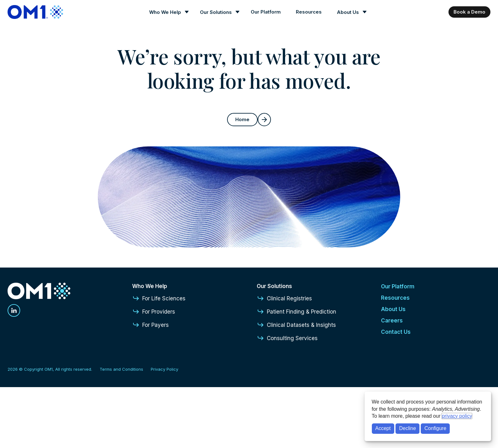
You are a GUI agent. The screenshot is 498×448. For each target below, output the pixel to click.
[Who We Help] (167, 12)
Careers (392, 321)
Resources (309, 12)
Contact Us (396, 332)
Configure (435, 428)
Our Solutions (216, 12)
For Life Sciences (159, 298)
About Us (348, 12)
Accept (383, 428)
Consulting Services (287, 338)
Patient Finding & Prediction (296, 312)
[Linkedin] (14, 310)
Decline (408, 428)
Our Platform (266, 12)
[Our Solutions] (218, 12)
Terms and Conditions (121, 369)
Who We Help (165, 12)
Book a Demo (469, 12)
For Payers (150, 325)
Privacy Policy (164, 369)
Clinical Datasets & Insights (296, 325)
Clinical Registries (284, 298)
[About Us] (350, 12)
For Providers (154, 312)
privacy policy (457, 416)
